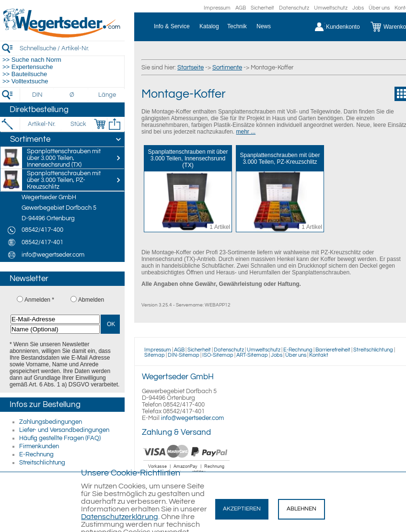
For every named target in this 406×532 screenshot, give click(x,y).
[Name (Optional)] (55, 329)
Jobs (358, 8)
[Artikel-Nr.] (41, 124)
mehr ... (246, 132)
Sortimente (227, 68)
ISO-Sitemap (218, 355)
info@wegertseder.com (192, 418)
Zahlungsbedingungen (51, 422)
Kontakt (319, 355)
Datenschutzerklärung (120, 517)
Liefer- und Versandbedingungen (64, 430)
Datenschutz (294, 8)
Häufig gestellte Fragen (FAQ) (60, 438)
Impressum (217, 8)
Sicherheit (262, 8)
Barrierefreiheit (333, 350)
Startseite (191, 68)
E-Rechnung (36, 454)
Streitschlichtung (42, 463)
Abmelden (91, 300)
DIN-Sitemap (184, 355)
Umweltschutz (331, 8)
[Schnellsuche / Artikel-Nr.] (72, 48)
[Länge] (107, 95)
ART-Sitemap (252, 355)
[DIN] (38, 95)
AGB (241, 8)
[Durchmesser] (72, 95)
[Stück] (78, 124)
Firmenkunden (39, 446)
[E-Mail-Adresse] (55, 319)
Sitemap (155, 355)
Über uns (379, 8)
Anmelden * (39, 300)
